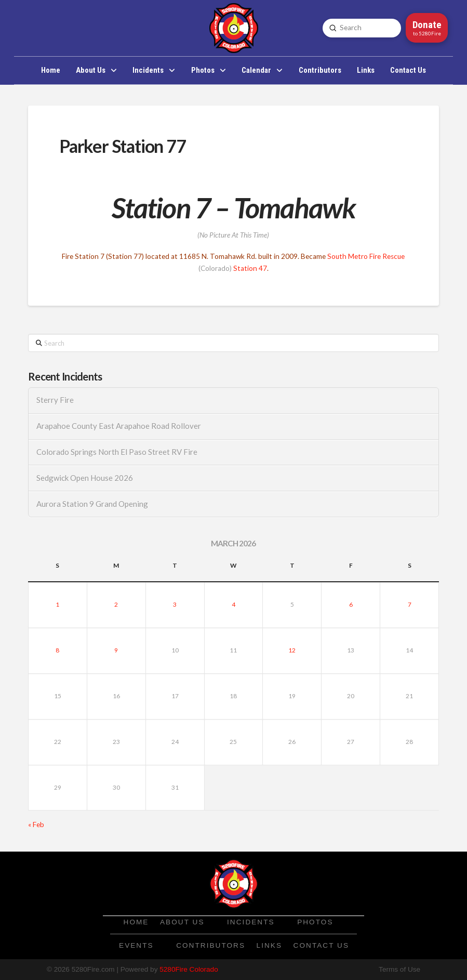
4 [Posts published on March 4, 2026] (233, 604)
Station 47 (250, 268)
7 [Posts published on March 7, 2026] (410, 604)
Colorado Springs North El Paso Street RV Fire (117, 452)
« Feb (36, 825)
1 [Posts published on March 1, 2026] (57, 604)
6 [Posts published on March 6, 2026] (351, 604)
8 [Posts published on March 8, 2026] (57, 650)
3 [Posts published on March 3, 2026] (175, 604)
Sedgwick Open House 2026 (85, 478)
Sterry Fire (55, 400)
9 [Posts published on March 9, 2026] (116, 650)
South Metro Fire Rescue (366, 256)
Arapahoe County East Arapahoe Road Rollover (119, 426)
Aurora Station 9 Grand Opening (92, 504)
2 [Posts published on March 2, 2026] (116, 604)
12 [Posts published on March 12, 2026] (292, 650)
